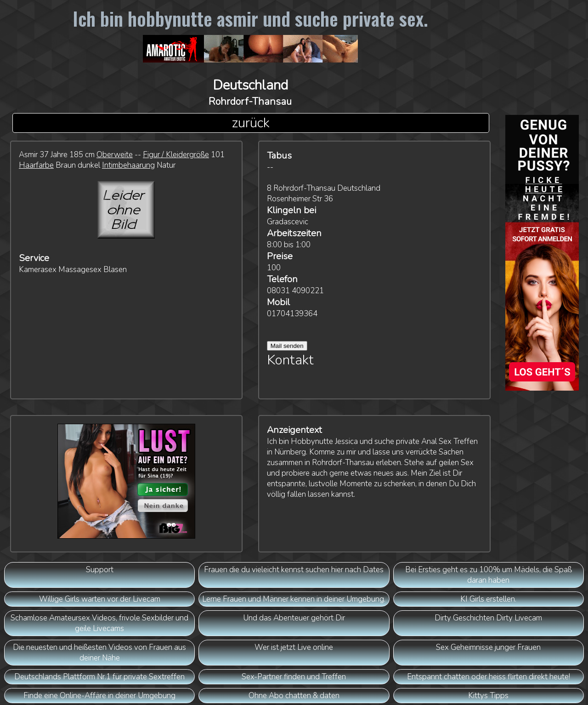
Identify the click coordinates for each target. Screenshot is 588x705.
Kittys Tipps (488, 696)
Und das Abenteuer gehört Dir (294, 618)
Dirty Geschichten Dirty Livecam (488, 618)
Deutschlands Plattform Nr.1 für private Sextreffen (99, 677)
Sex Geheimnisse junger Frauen (488, 647)
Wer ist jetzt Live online (294, 647)
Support (100, 570)
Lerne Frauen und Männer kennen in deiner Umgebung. (294, 599)
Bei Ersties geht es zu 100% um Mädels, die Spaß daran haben (489, 575)
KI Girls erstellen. (488, 599)
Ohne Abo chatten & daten (294, 696)
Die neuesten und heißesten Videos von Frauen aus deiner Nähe (99, 653)
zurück (251, 123)
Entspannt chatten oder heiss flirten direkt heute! (489, 677)
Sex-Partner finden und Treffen (294, 677)
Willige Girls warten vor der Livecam (100, 599)
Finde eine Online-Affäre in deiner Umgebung (99, 696)
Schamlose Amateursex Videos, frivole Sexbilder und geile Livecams (99, 623)
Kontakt (290, 360)
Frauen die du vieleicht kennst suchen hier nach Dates (294, 570)
